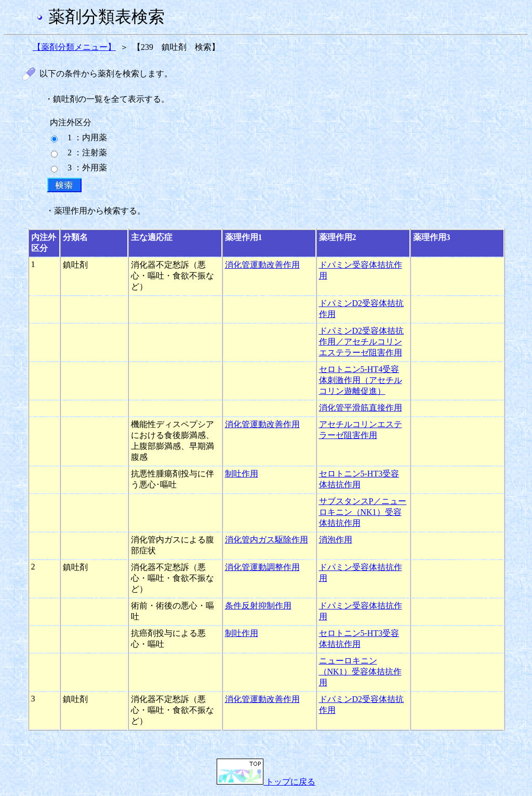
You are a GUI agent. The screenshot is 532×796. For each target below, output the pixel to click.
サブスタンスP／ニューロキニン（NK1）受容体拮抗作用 (363, 512)
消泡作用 (336, 540)
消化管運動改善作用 (262, 265)
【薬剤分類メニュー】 (74, 47)
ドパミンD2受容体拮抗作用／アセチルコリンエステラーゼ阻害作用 (362, 342)
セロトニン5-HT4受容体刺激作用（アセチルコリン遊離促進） (361, 380)
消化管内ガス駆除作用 (267, 540)
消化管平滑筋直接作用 (361, 408)
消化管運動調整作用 (262, 567)
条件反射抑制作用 (258, 606)
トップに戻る (266, 782)
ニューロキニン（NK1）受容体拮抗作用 (360, 672)
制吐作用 (242, 474)
